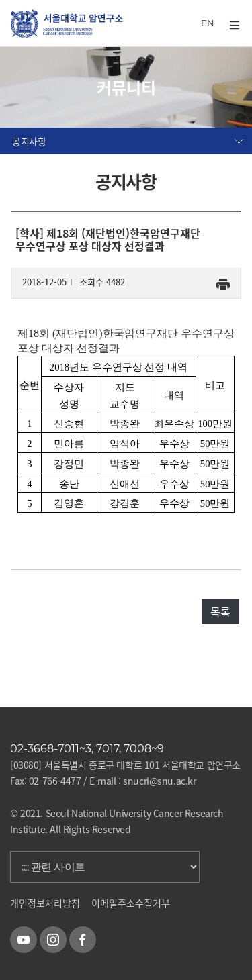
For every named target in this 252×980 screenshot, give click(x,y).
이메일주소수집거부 (131, 903)
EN (208, 23)
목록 (220, 611)
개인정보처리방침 (45, 903)
